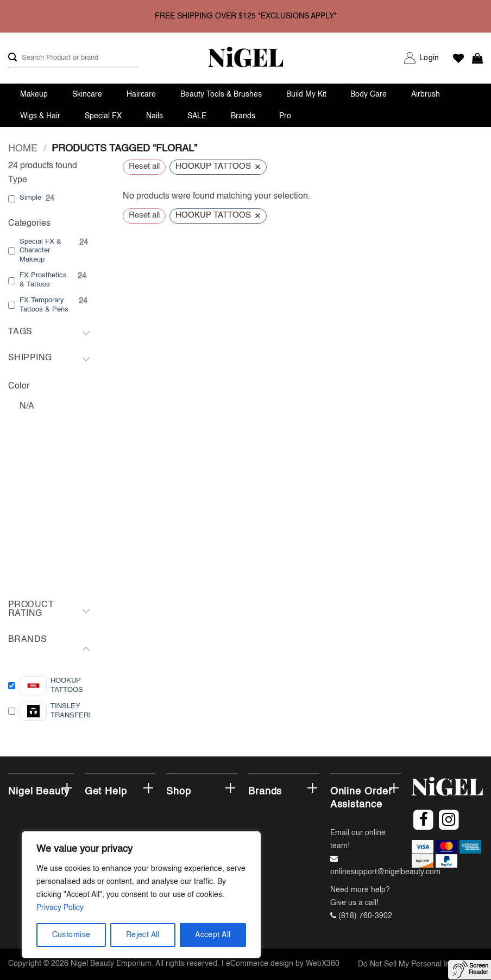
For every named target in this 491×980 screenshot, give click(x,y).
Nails (155, 116)
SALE (197, 116)
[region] (141, 895)
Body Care (369, 94)
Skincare (87, 94)
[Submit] (12, 58)
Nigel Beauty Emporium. (112, 964)
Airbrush (426, 94)
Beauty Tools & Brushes (221, 94)
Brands (243, 116)
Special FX (103, 116)
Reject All (143, 935)
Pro (285, 116)
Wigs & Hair (40, 116)
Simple (30, 198)
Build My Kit (306, 94)
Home (23, 149)
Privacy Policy (60, 908)
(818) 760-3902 (365, 916)
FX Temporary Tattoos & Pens (44, 305)
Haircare (141, 94)
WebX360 (323, 964)
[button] (429, 58)
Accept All (213, 935)
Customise (71, 935)
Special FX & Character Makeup (40, 251)
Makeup (34, 94)
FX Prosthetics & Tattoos (43, 280)
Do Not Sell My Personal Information (420, 964)
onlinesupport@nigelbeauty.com (385, 872)
